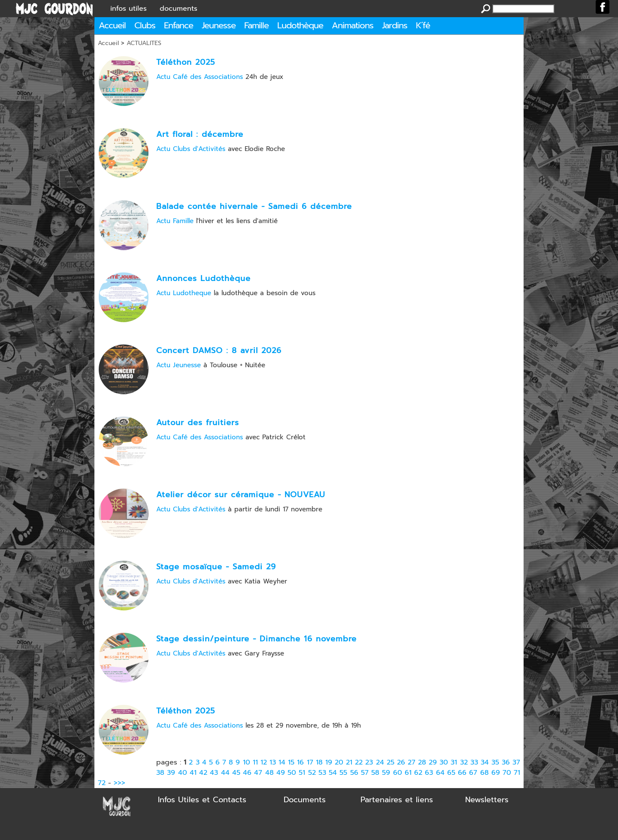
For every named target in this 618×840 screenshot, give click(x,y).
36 (506, 762)
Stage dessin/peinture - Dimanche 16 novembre (256, 639)
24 (380, 762)
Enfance (179, 25)
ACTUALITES (144, 43)
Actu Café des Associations (200, 77)
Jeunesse (219, 25)
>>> (120, 783)
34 (485, 762)
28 (422, 762)
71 (517, 773)
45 (236, 773)
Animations (353, 25)
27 (412, 762)
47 (258, 773)
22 (359, 762)
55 (343, 773)
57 (365, 773)
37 (516, 762)
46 (247, 773)
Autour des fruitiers (198, 423)
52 (312, 773)
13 (273, 762)
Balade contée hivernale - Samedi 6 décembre (254, 206)
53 (322, 773)
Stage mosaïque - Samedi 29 (216, 567)
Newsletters (487, 800)
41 (193, 773)
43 (214, 773)
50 (292, 773)
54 (333, 773)
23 (369, 762)
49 (281, 773)
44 (225, 773)
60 (398, 773)
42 (203, 773)
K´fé (423, 25)
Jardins (395, 25)
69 (496, 773)
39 (171, 773)
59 (386, 773)
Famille (256, 25)
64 (440, 773)
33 (474, 762)
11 (255, 762)
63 (429, 773)
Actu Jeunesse (179, 365)
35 (495, 762)
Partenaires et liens (397, 800)
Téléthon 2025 (186, 62)
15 (291, 762)
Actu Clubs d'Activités (191, 149)
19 (329, 762)
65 (451, 773)
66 (462, 773)
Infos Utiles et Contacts (202, 800)
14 (282, 762)
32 (464, 762)
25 (391, 762)
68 (485, 773)
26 (401, 762)
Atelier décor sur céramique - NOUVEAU (241, 495)
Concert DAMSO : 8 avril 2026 (219, 351)
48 (270, 773)
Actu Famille (175, 221)
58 (375, 773)
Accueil (112, 25)
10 (247, 762)
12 (264, 762)
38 (160, 773)
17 (310, 762)
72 (102, 783)
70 (507, 773)
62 (418, 773)
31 (454, 762)
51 (302, 773)
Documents (305, 800)
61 (408, 773)
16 (300, 762)
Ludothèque (300, 25)
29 (433, 762)
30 (444, 762)
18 (319, 762)
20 (339, 762)
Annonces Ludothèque (203, 278)
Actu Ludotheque (184, 293)
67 (473, 773)
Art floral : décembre (200, 134)
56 (354, 773)
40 (183, 773)
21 (349, 762)
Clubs (145, 25)
